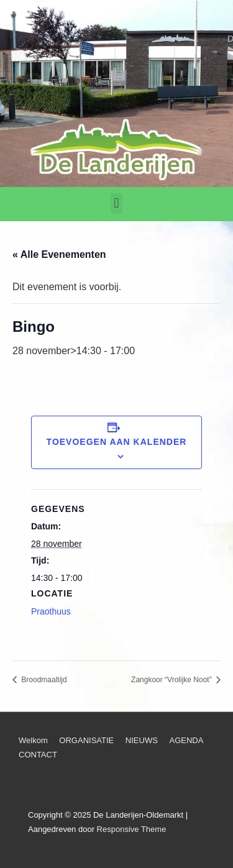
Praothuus (51, 611)
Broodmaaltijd (43, 680)
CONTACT (38, 755)
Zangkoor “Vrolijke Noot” (172, 680)
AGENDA (186, 740)
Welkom (33, 740)
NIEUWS (142, 740)
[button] (116, 203)
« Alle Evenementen (59, 254)
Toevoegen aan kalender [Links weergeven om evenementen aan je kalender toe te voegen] (117, 442)
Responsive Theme (132, 829)
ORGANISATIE (86, 740)
